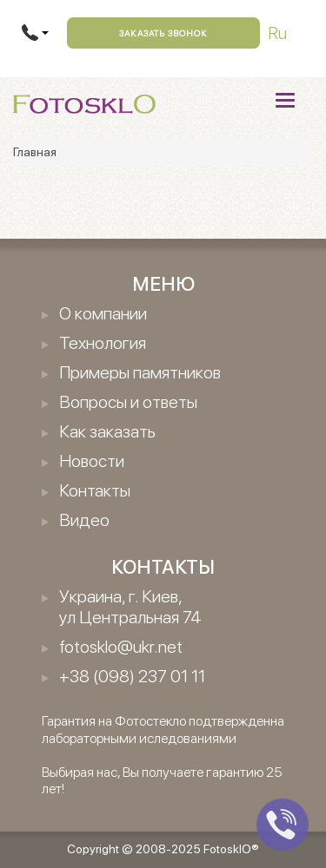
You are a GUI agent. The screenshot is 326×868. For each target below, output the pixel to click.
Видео (84, 520)
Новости (92, 461)
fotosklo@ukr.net (121, 647)
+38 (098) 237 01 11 (132, 676)
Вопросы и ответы (128, 402)
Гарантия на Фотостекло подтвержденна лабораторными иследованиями (163, 729)
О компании (103, 313)
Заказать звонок (163, 33)
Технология (103, 343)
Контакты (95, 490)
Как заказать (107, 431)
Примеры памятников (140, 372)
